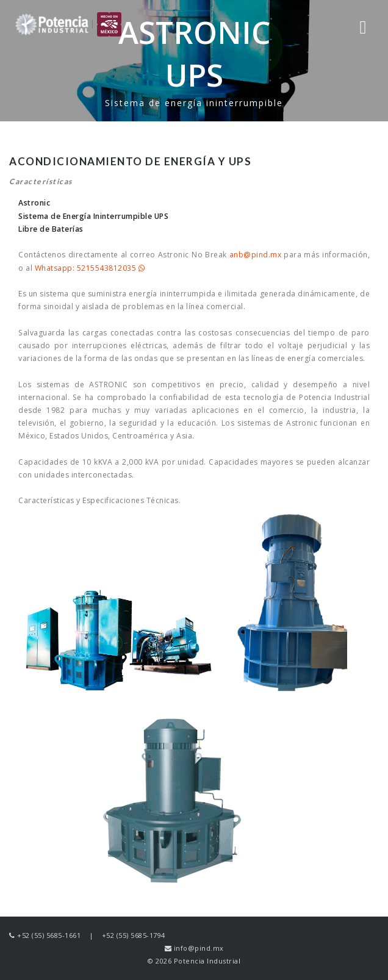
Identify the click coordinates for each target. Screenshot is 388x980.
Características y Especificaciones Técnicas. (99, 500)
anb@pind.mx (256, 255)
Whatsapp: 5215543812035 (90, 268)
